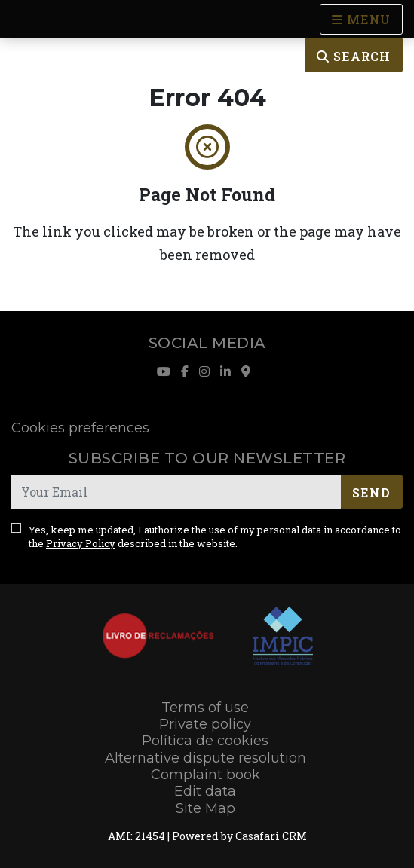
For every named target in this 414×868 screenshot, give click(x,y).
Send (371, 492)
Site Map (205, 808)
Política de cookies (205, 741)
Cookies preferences (80, 428)
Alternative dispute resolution (205, 758)
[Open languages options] (361, 19)
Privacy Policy (81, 543)
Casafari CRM (271, 836)
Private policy (205, 724)
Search (354, 56)
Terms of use (205, 708)
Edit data (205, 791)
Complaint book (205, 775)
